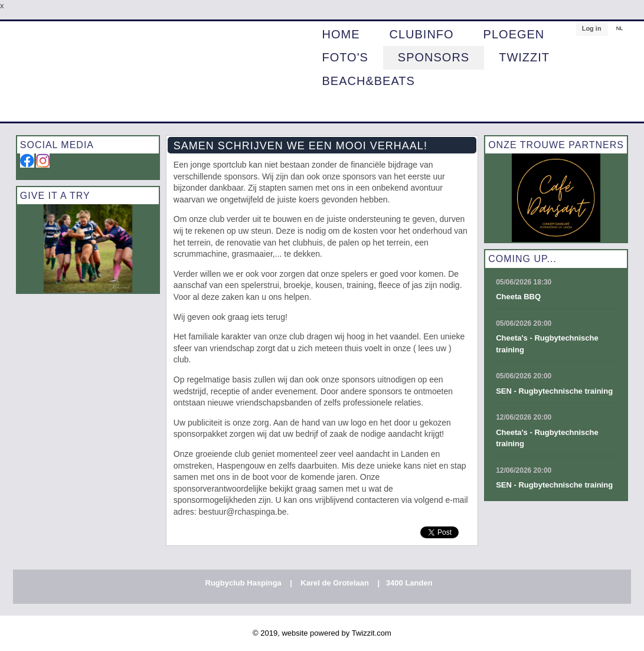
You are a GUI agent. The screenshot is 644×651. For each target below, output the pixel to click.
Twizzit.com (372, 633)
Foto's (345, 58)
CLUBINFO (421, 35)
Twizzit (524, 58)
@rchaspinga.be (256, 512)
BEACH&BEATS (368, 81)
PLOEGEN (514, 35)
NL (620, 28)
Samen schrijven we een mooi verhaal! (300, 146)
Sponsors (434, 58)
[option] (88, 248)
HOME (341, 35)
